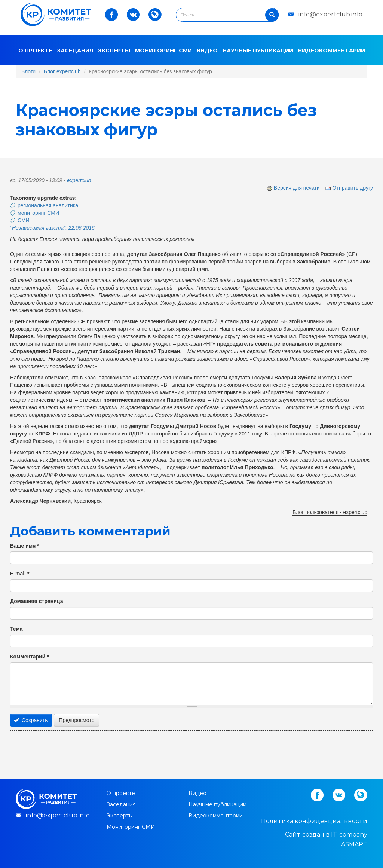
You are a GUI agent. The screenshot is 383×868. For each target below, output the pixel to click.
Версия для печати (293, 188)
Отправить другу (349, 188)
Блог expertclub (62, 71)
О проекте (35, 51)
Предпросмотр (76, 720)
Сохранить (31, 720)
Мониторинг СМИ (163, 51)
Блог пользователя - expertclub (330, 512)
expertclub (79, 180)
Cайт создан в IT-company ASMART (326, 839)
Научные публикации (258, 51)
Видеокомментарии (332, 51)
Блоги (28, 71)
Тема (16, 629)
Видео (207, 51)
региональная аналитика (48, 205)
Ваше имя (25, 546)
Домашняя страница (36, 601)
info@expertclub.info (330, 14)
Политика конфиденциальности (314, 821)
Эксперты (114, 51)
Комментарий (30, 657)
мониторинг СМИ (38, 213)
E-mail (20, 574)
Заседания (75, 51)
